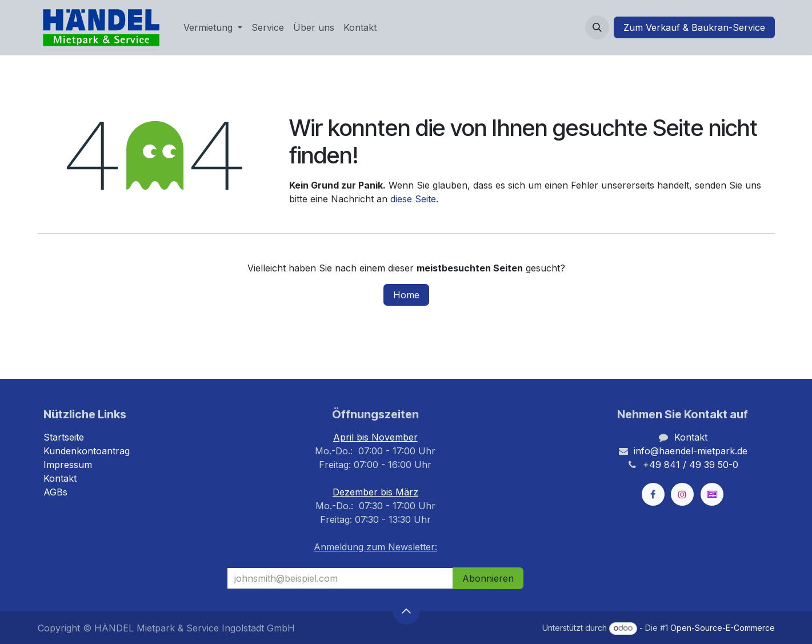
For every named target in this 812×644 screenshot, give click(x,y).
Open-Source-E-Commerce (723, 628)
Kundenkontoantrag (87, 451)
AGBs (55, 492)
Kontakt (60, 478)
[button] (597, 27)
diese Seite (413, 199)
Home (406, 295)
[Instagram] (682, 494)
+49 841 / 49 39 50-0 (691, 465)
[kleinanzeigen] (712, 494)
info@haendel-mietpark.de (691, 451)
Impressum (68, 465)
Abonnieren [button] (488, 578)
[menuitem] (213, 27)
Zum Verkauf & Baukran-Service (694, 27)
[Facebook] (653, 494)
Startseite (64, 437)
